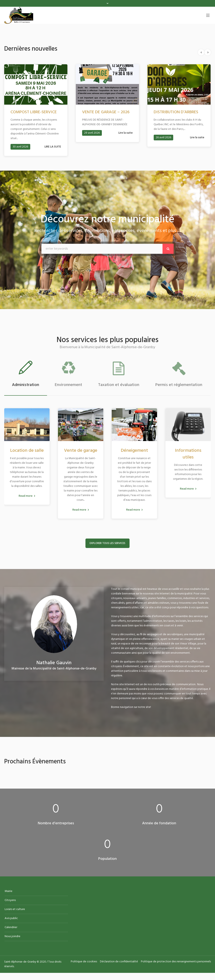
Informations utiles (188, 455)
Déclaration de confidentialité (119, 963)
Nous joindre (12, 938)
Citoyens (10, 902)
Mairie (9, 892)
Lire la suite (126, 133)
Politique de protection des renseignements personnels (176, 963)
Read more (26, 497)
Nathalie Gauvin (54, 664)
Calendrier (11, 929)
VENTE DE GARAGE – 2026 (106, 112)
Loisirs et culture (15, 911)
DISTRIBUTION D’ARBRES (176, 112)
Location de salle (27, 452)
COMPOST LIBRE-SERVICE (34, 112)
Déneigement (134, 452)
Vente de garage (81, 452)
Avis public (11, 920)
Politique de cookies (84, 963)
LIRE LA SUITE (53, 147)
